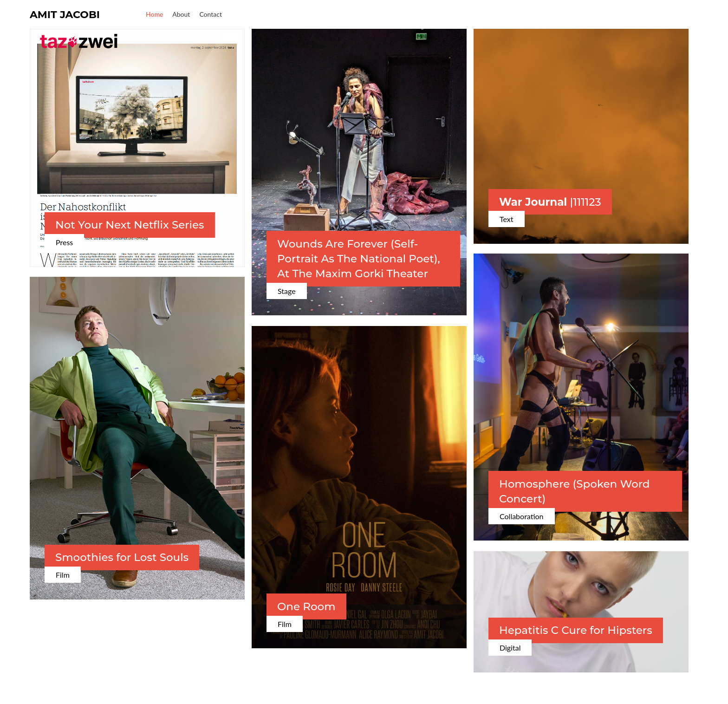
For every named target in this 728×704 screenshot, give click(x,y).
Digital (510, 648)
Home (154, 14)
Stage (287, 291)
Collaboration (522, 516)
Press (64, 242)
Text (507, 219)
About (181, 14)
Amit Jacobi (65, 15)
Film (63, 575)
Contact (211, 14)
